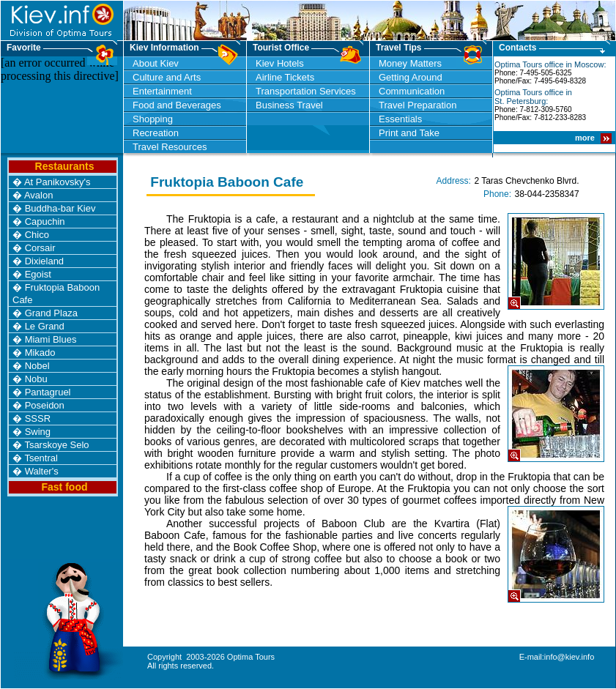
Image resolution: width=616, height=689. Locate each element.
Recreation (156, 133)
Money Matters (410, 63)
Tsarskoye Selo (56, 445)
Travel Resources (170, 147)
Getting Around (411, 77)
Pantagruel (48, 392)
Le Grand (45, 326)
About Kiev (156, 63)
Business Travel (289, 105)
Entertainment (162, 91)
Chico (37, 235)
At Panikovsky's (57, 182)
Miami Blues (51, 339)
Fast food (65, 487)
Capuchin (45, 221)
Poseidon (45, 405)
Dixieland (44, 261)
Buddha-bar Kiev (60, 208)
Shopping (153, 119)
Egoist (38, 274)
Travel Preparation (418, 105)
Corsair (40, 248)
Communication (412, 91)
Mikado (40, 353)
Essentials (400, 119)
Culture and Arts (167, 77)
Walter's (42, 471)
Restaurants (65, 166)
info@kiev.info (569, 657)
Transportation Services (306, 91)
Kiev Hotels (280, 63)
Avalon (39, 195)
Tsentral (41, 458)
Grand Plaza (51, 313)
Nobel (37, 366)
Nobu (36, 379)
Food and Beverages (177, 105)
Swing (38, 432)
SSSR (38, 418)
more (586, 138)
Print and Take (409, 133)
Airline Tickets (285, 77)
